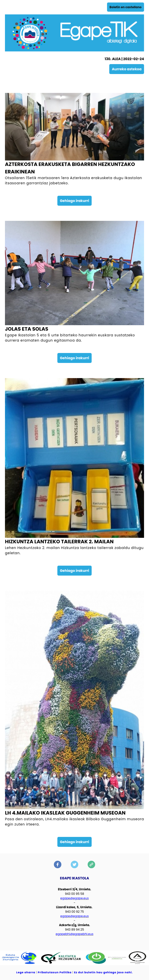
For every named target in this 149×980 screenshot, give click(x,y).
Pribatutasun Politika (55, 972)
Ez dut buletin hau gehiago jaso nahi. (103, 972)
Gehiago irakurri (74, 201)
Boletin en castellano (126, 7)
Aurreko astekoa (127, 69)
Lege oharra (26, 972)
